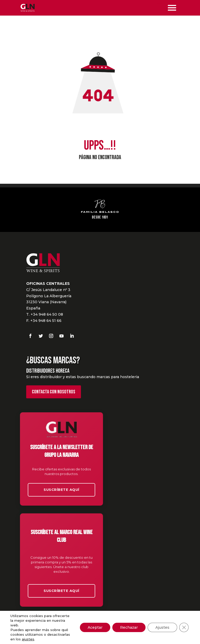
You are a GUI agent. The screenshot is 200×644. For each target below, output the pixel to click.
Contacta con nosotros (54, 392)
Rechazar (129, 627)
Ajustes (162, 627)
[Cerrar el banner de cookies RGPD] (184, 627)
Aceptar (95, 627)
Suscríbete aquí (61, 490)
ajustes (28, 639)
